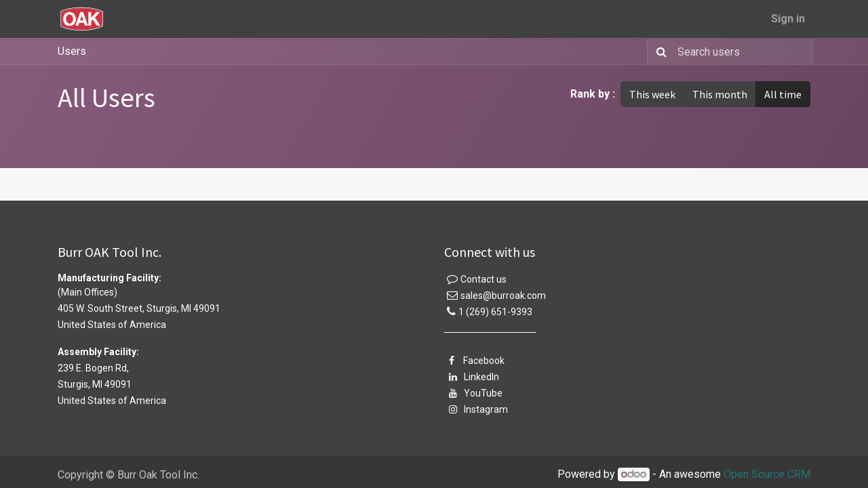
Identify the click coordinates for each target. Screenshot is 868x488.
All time (783, 94)
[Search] (659, 52)
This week (652, 94)
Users (72, 51)
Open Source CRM (767, 474)
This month (720, 94)
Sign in (788, 19)
